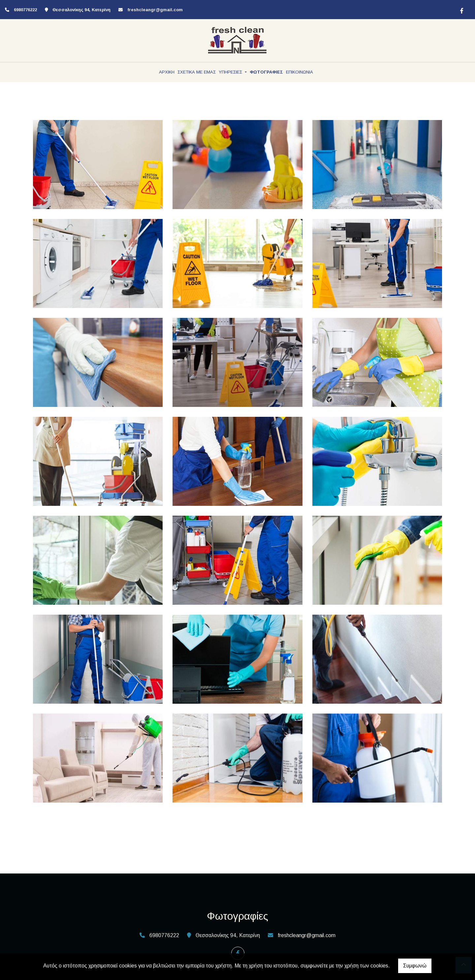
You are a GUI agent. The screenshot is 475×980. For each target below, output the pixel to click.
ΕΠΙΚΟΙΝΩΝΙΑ (300, 72)
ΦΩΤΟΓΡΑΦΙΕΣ (266, 72)
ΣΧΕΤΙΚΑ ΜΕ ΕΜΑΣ (197, 72)
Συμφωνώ (415, 966)
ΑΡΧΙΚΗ (167, 72)
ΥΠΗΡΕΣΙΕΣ (231, 72)
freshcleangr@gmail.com (155, 10)
